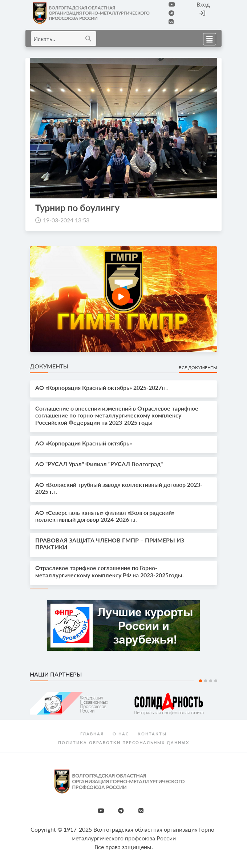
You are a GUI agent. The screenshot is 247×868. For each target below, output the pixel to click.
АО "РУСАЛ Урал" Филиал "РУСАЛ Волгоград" (99, 464)
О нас (121, 734)
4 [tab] (216, 681)
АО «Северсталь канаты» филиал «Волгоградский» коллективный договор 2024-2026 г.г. (105, 516)
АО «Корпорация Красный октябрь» (84, 443)
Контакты (152, 734)
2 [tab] (206, 681)
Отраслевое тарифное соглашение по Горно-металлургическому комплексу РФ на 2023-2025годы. (110, 571)
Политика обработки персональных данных (124, 742)
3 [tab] (211, 681)
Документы (49, 366)
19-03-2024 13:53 (66, 220)
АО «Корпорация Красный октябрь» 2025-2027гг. (102, 387)
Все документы (198, 368)
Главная (92, 734)
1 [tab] (201, 681)
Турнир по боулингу (77, 207)
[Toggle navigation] (207, 38)
